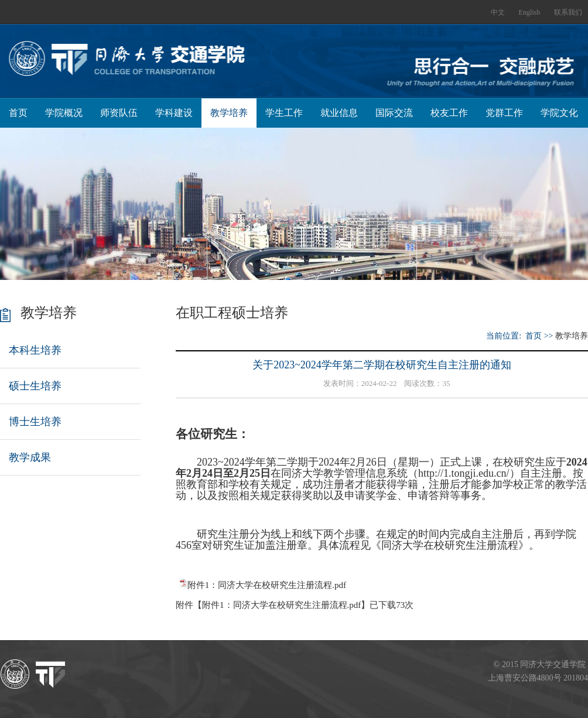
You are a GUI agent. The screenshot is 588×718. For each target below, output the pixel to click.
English (530, 12)
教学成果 (30, 457)
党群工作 (504, 113)
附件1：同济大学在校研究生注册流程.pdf (267, 585)
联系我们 (568, 12)
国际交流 (394, 113)
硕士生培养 (35, 386)
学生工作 (284, 113)
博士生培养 (35, 422)
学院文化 (559, 113)
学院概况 (64, 113)
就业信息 (339, 113)
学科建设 (174, 113)
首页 (18, 113)
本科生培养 (35, 350)
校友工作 (449, 113)
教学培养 (229, 113)
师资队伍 (119, 113)
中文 (498, 12)
